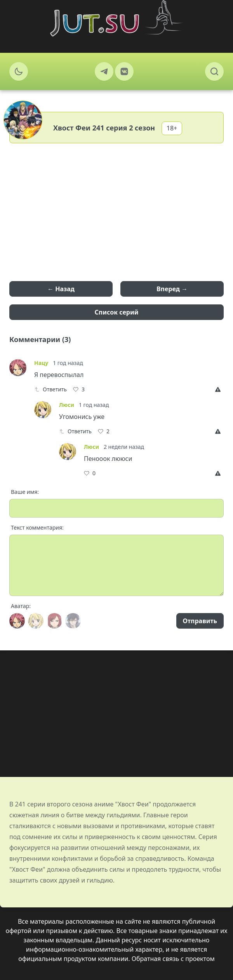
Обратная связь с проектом (173, 959)
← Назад (61, 289)
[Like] (79, 389)
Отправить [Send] (200, 621)
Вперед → (172, 289)
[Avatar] (17, 621)
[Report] (219, 389)
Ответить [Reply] (50, 389)
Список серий (117, 312)
